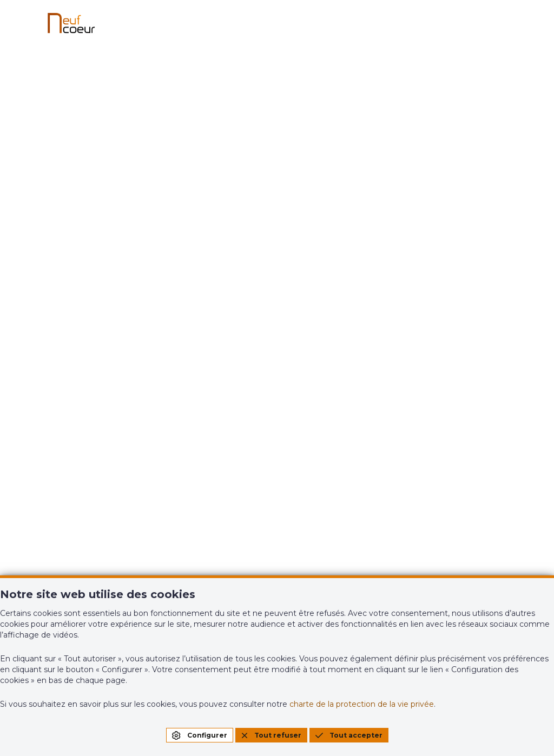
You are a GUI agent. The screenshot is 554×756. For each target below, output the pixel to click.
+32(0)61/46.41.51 (70, 539)
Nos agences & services (331, 381)
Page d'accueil (277, 293)
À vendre (54, 403)
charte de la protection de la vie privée (362, 704)
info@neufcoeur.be (76, 555)
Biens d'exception (205, 403)
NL (531, 332)
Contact (316, 412)
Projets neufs (196, 377)
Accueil (51, 377)
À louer (50, 429)
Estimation (454, 377)
